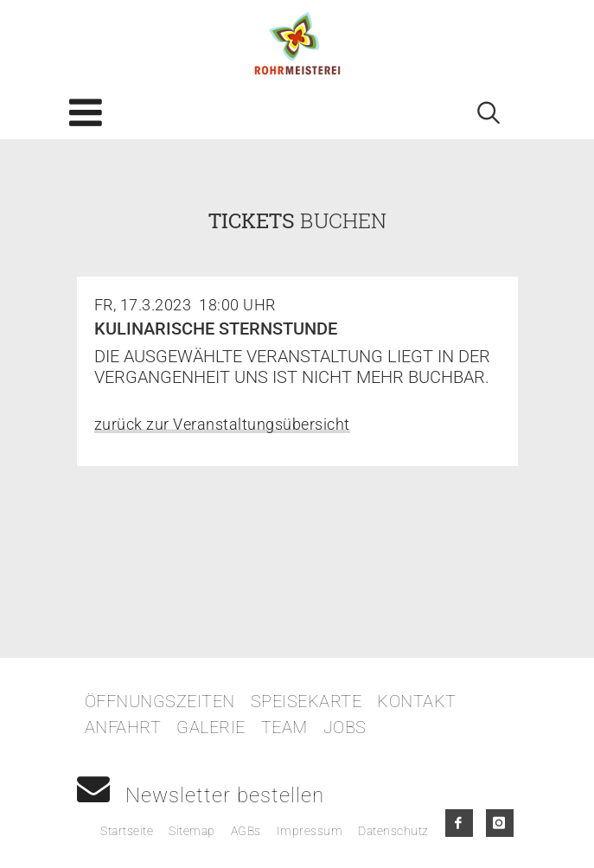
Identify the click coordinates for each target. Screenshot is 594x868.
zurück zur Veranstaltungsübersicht (222, 424)
